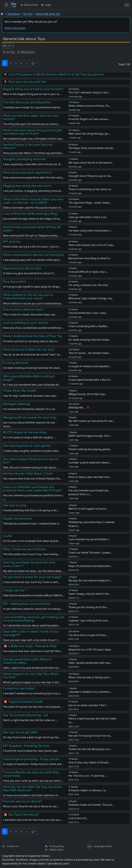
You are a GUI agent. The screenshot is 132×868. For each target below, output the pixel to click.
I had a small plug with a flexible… (89, 326)
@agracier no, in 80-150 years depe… (90, 649)
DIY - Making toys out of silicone (27, 604)
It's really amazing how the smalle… (90, 340)
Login (46, 5)
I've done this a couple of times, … (89, 635)
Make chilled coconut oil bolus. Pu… (90, 106)
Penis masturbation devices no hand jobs (33, 255)
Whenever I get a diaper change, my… (91, 298)
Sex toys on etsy (15, 505)
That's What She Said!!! (20, 391)
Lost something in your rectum (26, 323)
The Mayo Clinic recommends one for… (92, 148)
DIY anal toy (12, 242)
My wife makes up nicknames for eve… (91, 421)
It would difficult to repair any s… (88, 272)
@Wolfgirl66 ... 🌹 (79, 408)
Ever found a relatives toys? (23, 310)
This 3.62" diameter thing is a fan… (89, 92)
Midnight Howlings (17, 404)
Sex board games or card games (27, 446)
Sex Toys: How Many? (24, 815)
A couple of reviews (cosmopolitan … (90, 366)
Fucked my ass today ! (19, 688)
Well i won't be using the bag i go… (89, 134)
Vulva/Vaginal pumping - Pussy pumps (31, 759)
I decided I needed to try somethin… (90, 692)
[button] (34, 63)
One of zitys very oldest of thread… (89, 762)
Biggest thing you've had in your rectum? (33, 89)
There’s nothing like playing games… (90, 449)
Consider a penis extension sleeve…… (91, 463)
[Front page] (2, 14)
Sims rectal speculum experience (27, 173)
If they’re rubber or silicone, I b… (88, 790)
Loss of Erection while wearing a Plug (30, 214)
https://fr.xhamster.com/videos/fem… (91, 566)
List (7, 46)
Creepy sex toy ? (15, 590)
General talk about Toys (48, 14)
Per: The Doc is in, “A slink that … (88, 776)
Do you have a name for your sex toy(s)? (32, 577)
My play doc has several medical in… (90, 580)
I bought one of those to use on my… (90, 176)
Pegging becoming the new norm (27, 186)
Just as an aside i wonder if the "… (88, 705)
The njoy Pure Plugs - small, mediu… (90, 203)
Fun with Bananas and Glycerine (27, 102)
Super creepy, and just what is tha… (90, 594)
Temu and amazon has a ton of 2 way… (92, 245)
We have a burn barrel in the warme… (91, 163)
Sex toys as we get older (20, 732)
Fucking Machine (16, 363)
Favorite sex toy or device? (22, 801)
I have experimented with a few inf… (90, 380)
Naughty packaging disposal (24, 159)
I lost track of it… (78, 818)
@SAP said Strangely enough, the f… (90, 436)
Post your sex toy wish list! (27, 82)
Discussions (29, 5)
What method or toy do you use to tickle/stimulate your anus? (28, 297)
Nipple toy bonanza (17, 519)
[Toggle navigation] (6, 5)
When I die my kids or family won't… (90, 677)
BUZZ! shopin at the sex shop (25, 432)
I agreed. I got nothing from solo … (89, 620)
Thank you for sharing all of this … (89, 607)
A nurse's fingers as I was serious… (89, 119)
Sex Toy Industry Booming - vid (25, 715)
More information (15, 28)
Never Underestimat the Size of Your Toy (33, 336)
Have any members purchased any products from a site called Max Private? (32, 489)
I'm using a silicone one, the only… (89, 285)
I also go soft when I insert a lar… (88, 217)
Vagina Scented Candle (26, 702)
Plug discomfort (15, 282)
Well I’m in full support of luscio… (88, 509)
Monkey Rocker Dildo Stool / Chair (28, 474)
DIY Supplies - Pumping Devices (26, 746)
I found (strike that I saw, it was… (88, 313)
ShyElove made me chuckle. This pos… (91, 805)
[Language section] (127, 5)
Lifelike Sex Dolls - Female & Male (33, 646)
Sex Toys (28, 14)
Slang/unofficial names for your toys (30, 417)
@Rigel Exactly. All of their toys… (88, 394)
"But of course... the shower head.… (90, 353)
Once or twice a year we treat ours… (90, 477)
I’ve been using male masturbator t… (90, 231)
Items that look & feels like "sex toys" (29, 350)
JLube (8, 536)
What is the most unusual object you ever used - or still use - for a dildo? (33, 201)
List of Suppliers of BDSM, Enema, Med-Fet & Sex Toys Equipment (56, 74)
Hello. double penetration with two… (90, 663)
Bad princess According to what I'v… (90, 258)
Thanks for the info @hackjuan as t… (90, 749)
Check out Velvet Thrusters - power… (90, 553)
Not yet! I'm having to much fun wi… (90, 736)
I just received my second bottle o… (89, 539)
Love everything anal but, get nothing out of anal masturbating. (33, 619)
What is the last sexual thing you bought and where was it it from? (33, 132)
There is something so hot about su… (91, 189)
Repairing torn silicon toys (22, 268)
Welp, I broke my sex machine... (25, 549)
